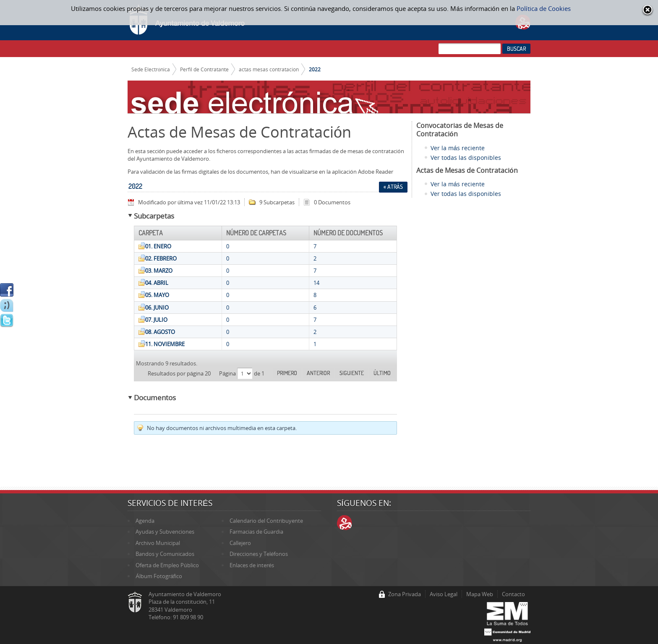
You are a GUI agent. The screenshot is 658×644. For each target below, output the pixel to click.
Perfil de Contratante (204, 69)
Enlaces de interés (252, 565)
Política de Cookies (544, 8)
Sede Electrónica (151, 69)
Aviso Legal (444, 594)
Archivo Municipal (158, 543)
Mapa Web (480, 594)
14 (316, 283)
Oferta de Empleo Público (167, 565)
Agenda (145, 521)
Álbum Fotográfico (159, 576)
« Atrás (393, 187)
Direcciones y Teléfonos (259, 554)
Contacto (513, 594)
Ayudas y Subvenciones (165, 532)
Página (228, 373)
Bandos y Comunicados (165, 554)
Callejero (240, 543)
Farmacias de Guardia (256, 532)
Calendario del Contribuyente (266, 521)
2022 (315, 69)
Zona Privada (405, 594)
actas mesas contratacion (269, 69)
